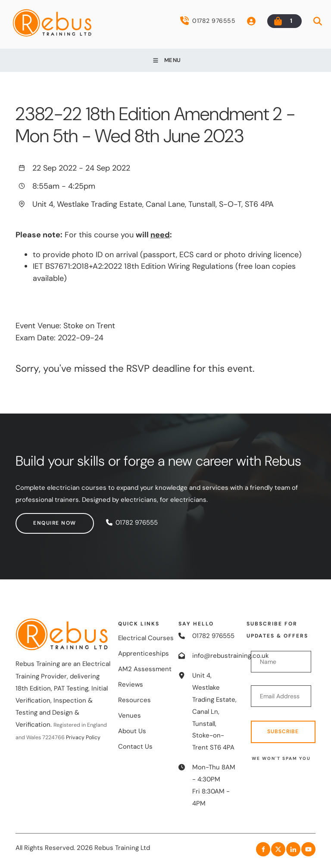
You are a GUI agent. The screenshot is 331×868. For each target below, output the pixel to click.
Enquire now (37, 519)
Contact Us (135, 747)
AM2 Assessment (145, 669)
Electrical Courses (146, 638)
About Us (132, 731)
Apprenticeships (144, 653)
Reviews (131, 684)
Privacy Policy (83, 737)
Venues (130, 716)
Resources (134, 700)
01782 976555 (208, 21)
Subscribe (283, 731)
